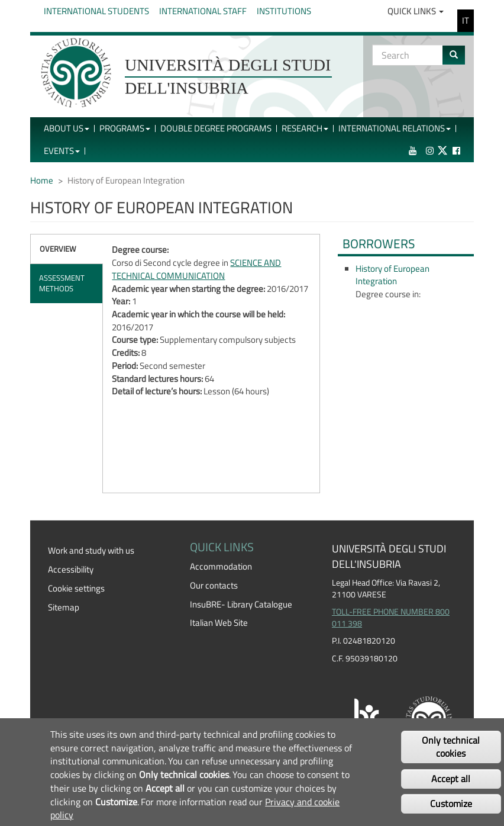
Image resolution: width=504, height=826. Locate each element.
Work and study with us (91, 550)
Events (62, 151)
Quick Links (416, 11)
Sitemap (64, 607)
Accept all (451, 779)
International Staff (203, 11)
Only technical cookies (451, 747)
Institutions (284, 11)
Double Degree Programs (216, 128)
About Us (67, 128)
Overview (58, 249)
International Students (96, 11)
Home (42, 180)
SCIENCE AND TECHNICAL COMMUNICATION (196, 269)
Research (305, 128)
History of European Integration (392, 275)
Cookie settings (76, 588)
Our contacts (214, 585)
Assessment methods (62, 283)
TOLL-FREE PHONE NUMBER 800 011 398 (391, 618)
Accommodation (221, 566)
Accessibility (71, 569)
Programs (125, 128)
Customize (451, 803)
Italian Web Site (219, 623)
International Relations (395, 128)
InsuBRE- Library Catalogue (241, 604)
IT (466, 20)
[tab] (67, 249)
